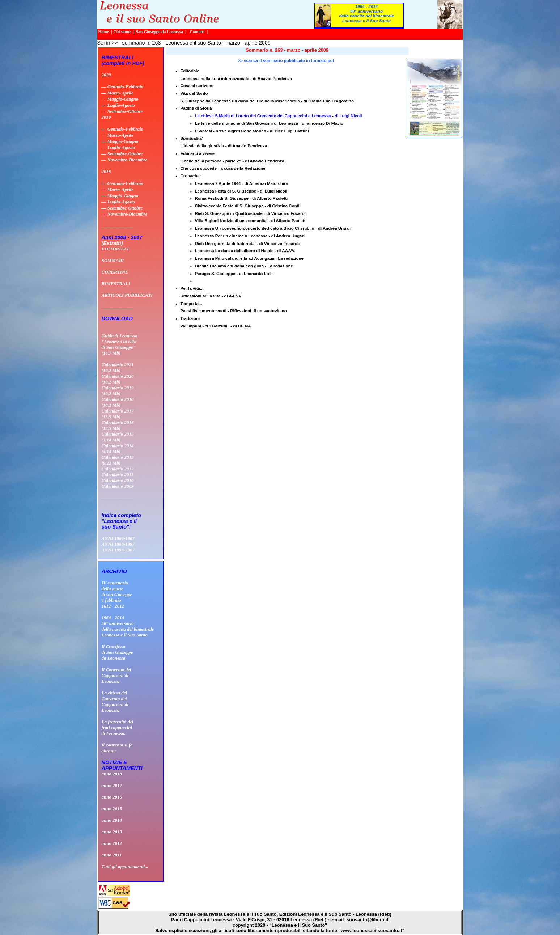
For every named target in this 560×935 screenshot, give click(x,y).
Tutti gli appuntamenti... (125, 866)
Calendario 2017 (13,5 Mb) (118, 414)
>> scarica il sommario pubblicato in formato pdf (286, 60)
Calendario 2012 (118, 469)
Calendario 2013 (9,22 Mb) (118, 460)
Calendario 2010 (118, 480)
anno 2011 (112, 855)
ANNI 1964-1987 (118, 538)
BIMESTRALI (116, 284)
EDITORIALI (115, 249)
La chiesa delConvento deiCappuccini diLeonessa (115, 701)
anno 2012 (112, 843)
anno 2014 (112, 820)
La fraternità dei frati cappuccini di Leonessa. (118, 727)
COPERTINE (115, 272)
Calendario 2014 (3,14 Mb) (118, 449)
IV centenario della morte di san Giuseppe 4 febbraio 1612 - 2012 (117, 594)
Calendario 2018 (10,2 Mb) (118, 402)
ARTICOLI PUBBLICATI (127, 295)
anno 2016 (112, 797)
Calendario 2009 (118, 486)
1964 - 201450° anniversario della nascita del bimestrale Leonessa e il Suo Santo (366, 13)
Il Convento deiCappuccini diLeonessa (116, 675)
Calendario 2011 (118, 475)
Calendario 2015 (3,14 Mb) (118, 437)
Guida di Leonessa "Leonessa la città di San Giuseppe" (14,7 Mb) (120, 344)
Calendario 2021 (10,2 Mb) (118, 367)
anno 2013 (112, 832)
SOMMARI (113, 260)
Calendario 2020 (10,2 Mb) (118, 379)
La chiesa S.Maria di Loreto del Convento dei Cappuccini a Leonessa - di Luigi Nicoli (279, 116)
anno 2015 (112, 809)
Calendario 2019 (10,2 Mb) (118, 391)
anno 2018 (112, 774)
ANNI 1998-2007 (118, 550)
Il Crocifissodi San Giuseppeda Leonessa (117, 652)
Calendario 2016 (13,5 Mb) (118, 425)
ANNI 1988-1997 (118, 544)
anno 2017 (112, 785)
